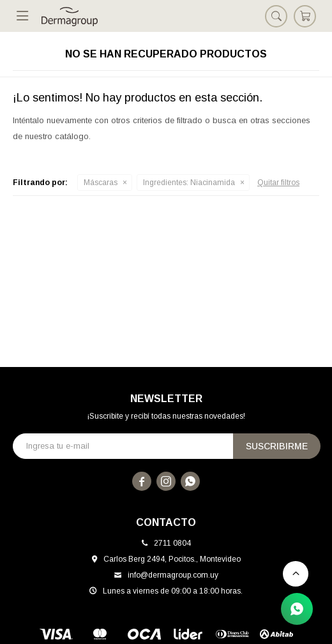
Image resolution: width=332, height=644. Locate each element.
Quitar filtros (278, 183)
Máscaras (101, 183)
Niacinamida (189, 183)
